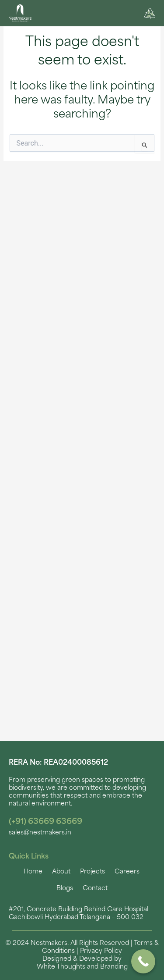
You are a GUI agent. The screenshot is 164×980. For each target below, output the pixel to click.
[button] (80, 15)
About (61, 872)
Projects (92, 872)
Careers (127, 872)
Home (33, 872)
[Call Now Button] (143, 961)
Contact (95, 889)
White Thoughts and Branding (82, 967)
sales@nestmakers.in (40, 833)
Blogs (65, 889)
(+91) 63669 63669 (45, 822)
